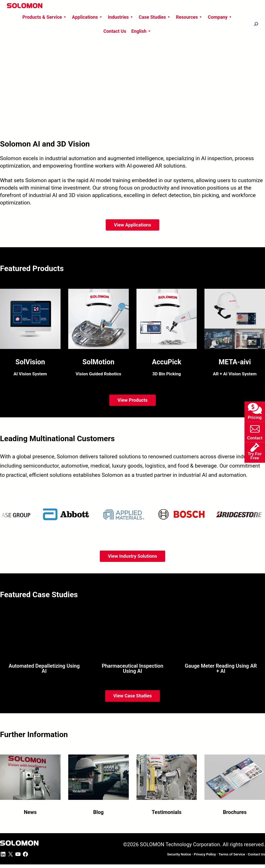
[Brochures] (235, 782)
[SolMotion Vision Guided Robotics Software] (99, 334)
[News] (30, 782)
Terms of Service (232, 854)
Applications (87, 17)
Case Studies (155, 17)
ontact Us (256, 854)
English (141, 31)
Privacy (205, 854)
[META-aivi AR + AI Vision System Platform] (235, 334)
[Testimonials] (167, 782)
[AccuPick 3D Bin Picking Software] (167, 334)
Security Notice (179, 854)
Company (220, 17)
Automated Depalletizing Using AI (44, 668)
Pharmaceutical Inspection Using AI (133, 668)
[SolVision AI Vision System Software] (30, 334)
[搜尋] (256, 24)
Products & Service (45, 17)
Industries (121, 17)
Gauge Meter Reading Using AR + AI (221, 668)
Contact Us (115, 31)
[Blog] (99, 782)
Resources (189, 17)
